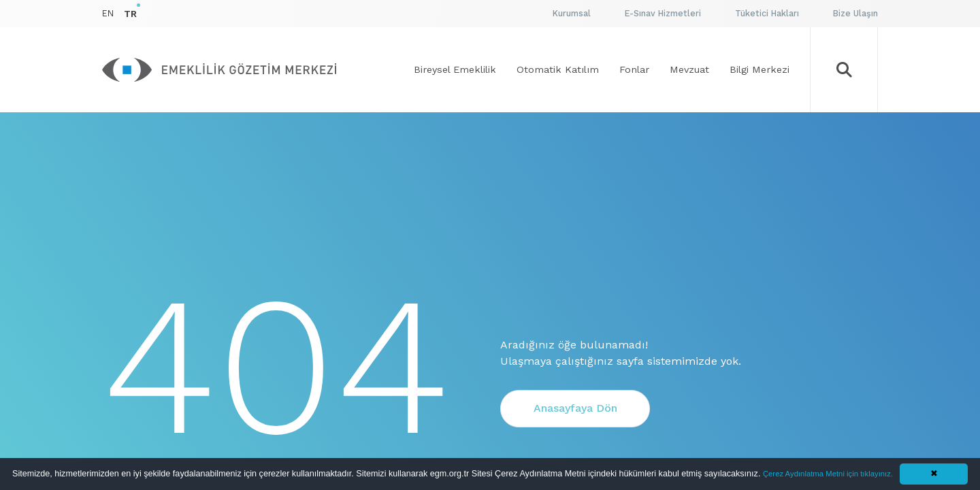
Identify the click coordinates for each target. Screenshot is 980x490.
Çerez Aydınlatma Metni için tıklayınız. (828, 474)
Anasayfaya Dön (575, 408)
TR (130, 14)
